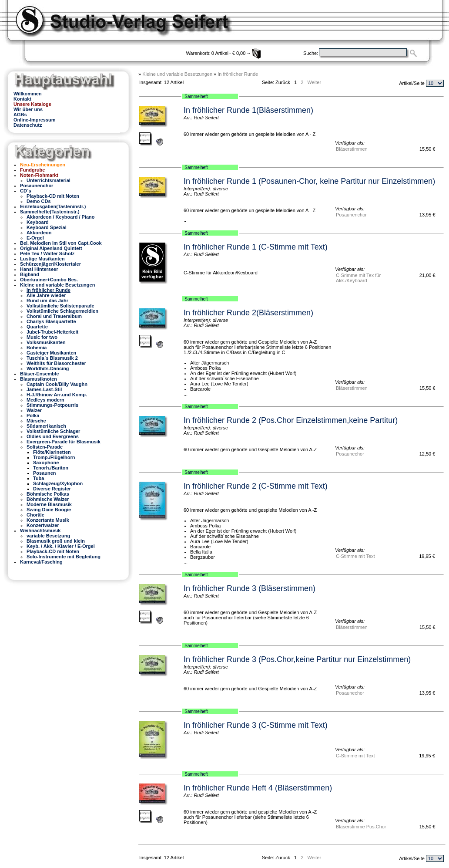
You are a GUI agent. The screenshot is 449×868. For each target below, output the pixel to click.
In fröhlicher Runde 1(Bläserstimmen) (248, 110)
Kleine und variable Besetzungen (177, 74)
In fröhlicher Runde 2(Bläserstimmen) (248, 313)
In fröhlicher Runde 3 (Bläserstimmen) (250, 588)
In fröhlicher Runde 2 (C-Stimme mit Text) (256, 486)
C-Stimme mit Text (355, 556)
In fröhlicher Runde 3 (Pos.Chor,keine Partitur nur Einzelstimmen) (297, 659)
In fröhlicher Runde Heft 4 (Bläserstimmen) (258, 788)
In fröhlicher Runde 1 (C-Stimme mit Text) (256, 247)
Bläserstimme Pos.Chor (361, 827)
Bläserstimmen (352, 149)
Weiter (314, 82)
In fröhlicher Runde (238, 74)
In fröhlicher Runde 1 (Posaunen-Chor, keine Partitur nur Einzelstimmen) (309, 181)
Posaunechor (350, 454)
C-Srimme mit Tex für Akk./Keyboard (358, 278)
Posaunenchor (351, 215)
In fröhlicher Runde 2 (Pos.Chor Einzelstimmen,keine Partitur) (291, 420)
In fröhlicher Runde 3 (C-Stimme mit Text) (256, 725)
